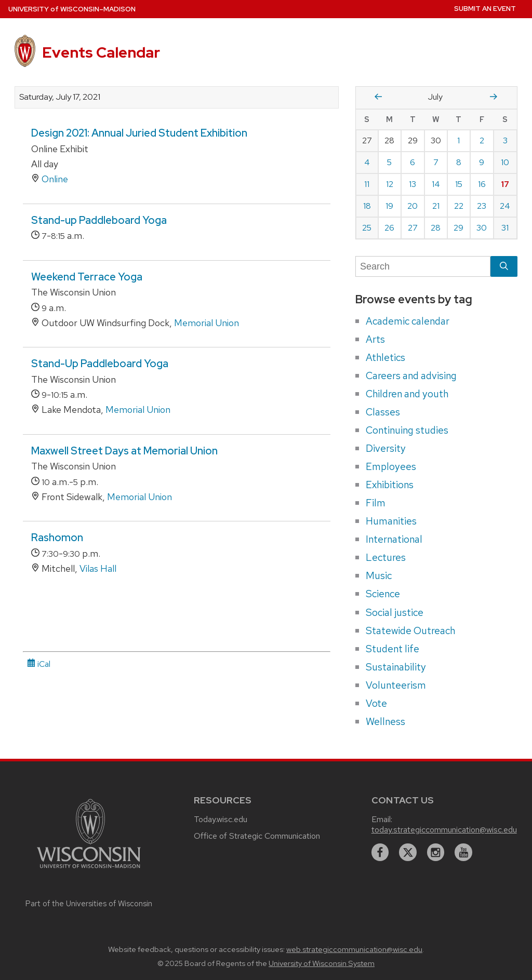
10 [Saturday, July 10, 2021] (505, 162)
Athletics (385, 357)
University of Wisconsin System (322, 963)
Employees (391, 466)
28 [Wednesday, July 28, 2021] (436, 228)
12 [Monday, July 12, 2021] (390, 184)
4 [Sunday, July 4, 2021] (367, 162)
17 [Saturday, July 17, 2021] (505, 184)
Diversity (386, 448)
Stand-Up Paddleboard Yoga (100, 364)
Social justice (395, 612)
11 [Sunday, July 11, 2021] (367, 184)
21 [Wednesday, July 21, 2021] (436, 206)
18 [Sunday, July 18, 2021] (367, 206)
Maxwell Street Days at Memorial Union (124, 451)
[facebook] (380, 852)
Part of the (89, 904)
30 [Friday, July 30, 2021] (482, 228)
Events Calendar (101, 52)
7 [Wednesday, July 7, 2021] (436, 162)
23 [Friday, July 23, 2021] (482, 206)
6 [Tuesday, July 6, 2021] (413, 162)
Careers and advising (411, 375)
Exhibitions (390, 485)
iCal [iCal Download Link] (39, 664)
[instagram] (436, 852)
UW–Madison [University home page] (72, 9)
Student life (393, 649)
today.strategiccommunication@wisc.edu (444, 830)
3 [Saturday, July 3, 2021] (505, 140)
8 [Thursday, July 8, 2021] (459, 162)
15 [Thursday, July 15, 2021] (459, 184)
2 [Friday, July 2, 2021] (482, 140)
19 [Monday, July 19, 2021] (389, 206)
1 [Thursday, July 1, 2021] (458, 140)
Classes (383, 412)
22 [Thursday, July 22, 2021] (459, 206)
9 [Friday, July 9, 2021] (482, 162)
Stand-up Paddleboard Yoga (99, 220)
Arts (375, 339)
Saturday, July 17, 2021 (60, 97)
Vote (376, 703)
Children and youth (407, 394)
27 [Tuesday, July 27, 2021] (413, 228)
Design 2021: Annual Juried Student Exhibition (139, 133)
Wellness (385, 721)
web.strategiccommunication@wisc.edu (354, 949)
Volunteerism (396, 685)
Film (376, 503)
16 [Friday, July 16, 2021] (482, 184)
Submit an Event (485, 9)
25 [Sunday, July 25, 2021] (367, 228)
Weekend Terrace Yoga (87, 277)
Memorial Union (207, 323)
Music (379, 575)
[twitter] (408, 852)
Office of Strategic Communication (257, 836)
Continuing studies (407, 430)
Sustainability (396, 667)
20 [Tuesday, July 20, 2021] (413, 206)
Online (55, 179)
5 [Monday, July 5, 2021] (389, 162)
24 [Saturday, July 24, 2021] (505, 206)
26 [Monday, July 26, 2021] (389, 228)
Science (383, 594)
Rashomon (57, 538)
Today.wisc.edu (221, 819)
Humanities (391, 521)
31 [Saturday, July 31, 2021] (505, 228)
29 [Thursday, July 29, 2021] (458, 228)
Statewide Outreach (410, 630)
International (394, 539)
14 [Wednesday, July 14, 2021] (436, 184)
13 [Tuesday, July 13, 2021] (413, 184)
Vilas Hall (98, 568)
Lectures (386, 557)
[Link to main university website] (89, 870)
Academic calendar (408, 321)
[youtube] (463, 852)
